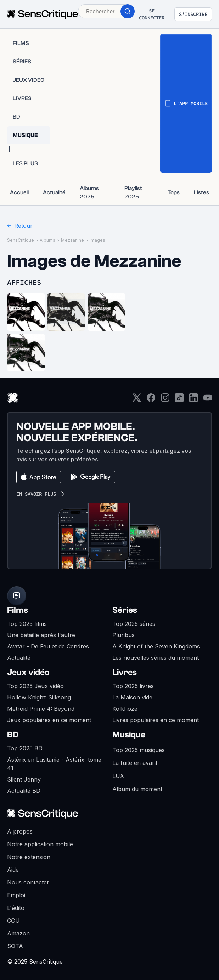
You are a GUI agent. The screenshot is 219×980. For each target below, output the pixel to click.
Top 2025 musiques (139, 750)
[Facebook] (151, 400)
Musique (129, 735)
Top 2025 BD (25, 748)
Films (18, 610)
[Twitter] (137, 400)
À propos (20, 831)
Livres (125, 672)
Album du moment (137, 789)
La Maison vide (132, 697)
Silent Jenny (24, 779)
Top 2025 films (27, 624)
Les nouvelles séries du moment (156, 658)
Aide (13, 870)
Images (97, 240)
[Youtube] (208, 400)
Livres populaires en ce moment (156, 720)
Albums (47, 240)
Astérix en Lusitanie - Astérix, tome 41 (54, 764)
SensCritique (21, 240)
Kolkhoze (125, 709)
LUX (118, 776)
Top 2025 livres (133, 686)
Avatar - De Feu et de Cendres (48, 646)
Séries (125, 610)
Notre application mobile (40, 844)
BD (13, 735)
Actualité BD (24, 791)
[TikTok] (179, 400)
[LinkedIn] (193, 400)
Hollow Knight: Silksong (39, 697)
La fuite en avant (135, 763)
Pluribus (123, 635)
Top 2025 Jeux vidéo (35, 686)
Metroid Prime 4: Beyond (41, 709)
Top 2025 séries (134, 624)
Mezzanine (72, 240)
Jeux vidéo (28, 672)
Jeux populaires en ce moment (49, 720)
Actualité (19, 658)
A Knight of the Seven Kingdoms (156, 646)
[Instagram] (165, 400)
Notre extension (29, 857)
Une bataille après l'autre (41, 635)
